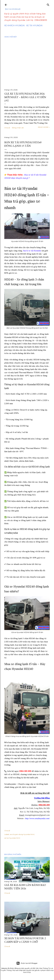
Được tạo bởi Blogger (27, 963)
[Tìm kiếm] (48, 4)
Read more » (44, 127)
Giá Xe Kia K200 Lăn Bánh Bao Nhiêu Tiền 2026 (25, 887)
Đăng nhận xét (18, 128)
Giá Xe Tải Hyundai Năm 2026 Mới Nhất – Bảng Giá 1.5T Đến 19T (25, 97)
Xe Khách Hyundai (15, 26)
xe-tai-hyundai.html (12, 838)
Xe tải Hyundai (34, 26)
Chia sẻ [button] (7, 128)
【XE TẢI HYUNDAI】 (13, 9)
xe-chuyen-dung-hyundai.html (22, 834)
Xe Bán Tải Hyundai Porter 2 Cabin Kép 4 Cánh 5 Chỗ (25, 940)
